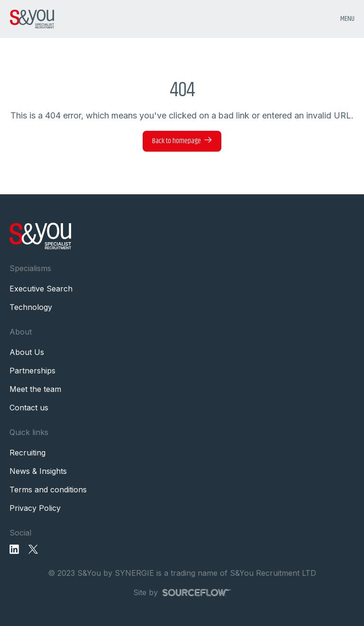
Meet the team (35, 389)
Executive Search (41, 289)
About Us (27, 352)
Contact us (29, 408)
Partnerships (32, 371)
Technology (31, 307)
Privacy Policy (35, 508)
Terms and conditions (48, 490)
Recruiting (27, 453)
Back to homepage (177, 141)
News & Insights (38, 471)
